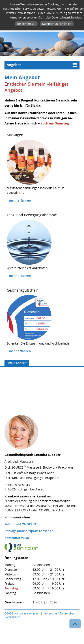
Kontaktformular (17, 538)
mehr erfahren (20, 200)
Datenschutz (12, 617)
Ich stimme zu (26, 24)
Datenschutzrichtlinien (57, 24)
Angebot (14, 65)
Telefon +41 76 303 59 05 (22, 524)
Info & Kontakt (17, 363)
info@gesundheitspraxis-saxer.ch (29, 531)
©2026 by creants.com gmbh (22, 613)
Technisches (67, 613)
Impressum (50, 613)
